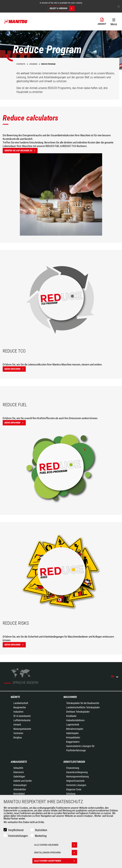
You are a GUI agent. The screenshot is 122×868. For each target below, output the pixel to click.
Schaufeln (18, 768)
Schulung (71, 794)
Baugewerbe (20, 707)
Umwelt (17, 725)
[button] (114, 21)
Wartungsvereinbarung (77, 777)
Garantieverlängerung (77, 772)
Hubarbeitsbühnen (75, 720)
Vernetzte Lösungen (76, 785)
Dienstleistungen (74, 762)
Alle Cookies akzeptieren (56, 861)
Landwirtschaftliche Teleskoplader (83, 707)
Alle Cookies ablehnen (56, 845)
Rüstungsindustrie (22, 729)
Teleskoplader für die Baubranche (83, 703)
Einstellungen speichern (56, 853)
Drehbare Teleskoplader (78, 712)
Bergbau (18, 737)
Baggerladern (73, 742)
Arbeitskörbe (20, 789)
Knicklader (71, 716)
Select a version (62, 8)
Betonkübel (19, 794)
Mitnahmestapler (75, 729)
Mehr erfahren (15, 369)
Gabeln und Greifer (23, 781)
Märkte (15, 697)
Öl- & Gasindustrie (22, 716)
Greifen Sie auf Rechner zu (21, 151)
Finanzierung (73, 768)
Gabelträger (19, 777)
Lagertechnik (73, 725)
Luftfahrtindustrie (22, 720)
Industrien (18, 712)
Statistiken (41, 830)
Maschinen (70, 697)
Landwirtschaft (21, 703)
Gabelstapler (72, 733)
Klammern (19, 772)
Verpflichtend (16, 830)
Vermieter (18, 733)
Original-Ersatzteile (75, 781)
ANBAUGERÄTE (19, 762)
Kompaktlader (73, 737)
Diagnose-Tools (74, 789)
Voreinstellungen (18, 836)
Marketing (41, 836)
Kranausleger (20, 785)
